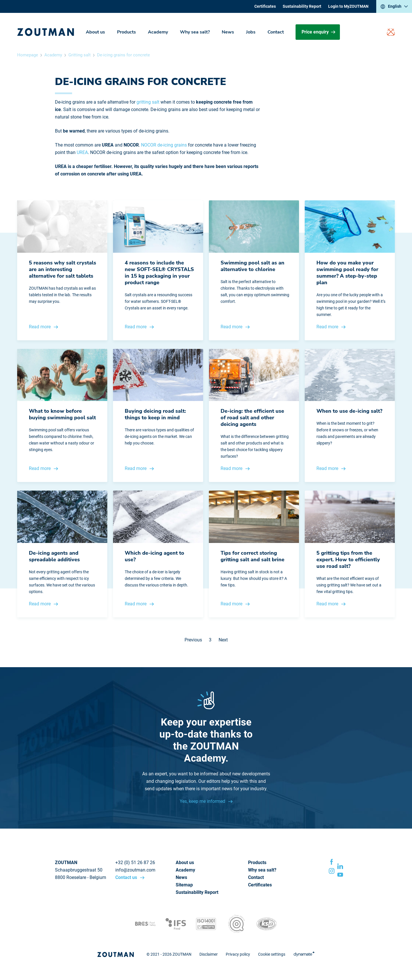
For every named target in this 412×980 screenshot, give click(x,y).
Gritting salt (80, 55)
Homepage (28, 55)
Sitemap (184, 885)
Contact (276, 32)
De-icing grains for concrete (123, 55)
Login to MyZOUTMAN (348, 6)
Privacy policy (238, 954)
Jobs (251, 32)
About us (95, 32)
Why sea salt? (195, 32)
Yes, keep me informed (203, 801)
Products (126, 32)
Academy (158, 32)
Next (223, 640)
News (228, 32)
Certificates (265, 6)
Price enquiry (318, 32)
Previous (193, 640)
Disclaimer (209, 954)
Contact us (127, 877)
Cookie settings (272, 954)
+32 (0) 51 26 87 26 (135, 863)
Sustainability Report (302, 6)
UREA (82, 152)
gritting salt (148, 102)
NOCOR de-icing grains (164, 145)
